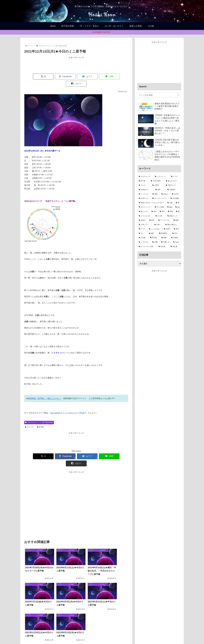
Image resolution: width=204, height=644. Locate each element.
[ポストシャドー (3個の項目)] (145, 207)
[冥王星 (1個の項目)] (154, 238)
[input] (159, 95)
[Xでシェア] (34, 77)
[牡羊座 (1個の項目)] (163, 247)
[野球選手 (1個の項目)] (164, 233)
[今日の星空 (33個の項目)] (157, 181)
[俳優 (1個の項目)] (155, 242)
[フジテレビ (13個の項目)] (144, 194)
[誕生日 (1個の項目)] (143, 220)
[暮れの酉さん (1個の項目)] (173, 225)
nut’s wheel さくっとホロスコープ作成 (68, 406)
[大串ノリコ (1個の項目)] (145, 225)
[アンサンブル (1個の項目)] (165, 220)
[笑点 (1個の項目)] (176, 233)
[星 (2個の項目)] (178, 212)
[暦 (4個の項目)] (178, 203)
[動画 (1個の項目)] (177, 220)
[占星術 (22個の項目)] (158, 185)
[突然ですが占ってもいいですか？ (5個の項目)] (152, 203)
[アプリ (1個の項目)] (142, 229)
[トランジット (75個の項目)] (162, 177)
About (94, 636)
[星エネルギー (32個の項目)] (173, 181)
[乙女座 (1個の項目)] (143, 238)
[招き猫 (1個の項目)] (175, 247)
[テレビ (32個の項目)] (144, 185)
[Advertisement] (76, 65)
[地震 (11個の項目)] (156, 194)
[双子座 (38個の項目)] (143, 181)
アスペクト (30, 420)
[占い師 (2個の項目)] (160, 216)
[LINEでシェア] (97, 77)
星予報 (40, 420)
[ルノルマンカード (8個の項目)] (160, 198)
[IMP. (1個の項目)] (153, 233)
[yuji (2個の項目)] (178, 207)
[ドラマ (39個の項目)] (175, 177)
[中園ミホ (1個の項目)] (166, 242)
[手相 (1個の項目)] (158, 225)
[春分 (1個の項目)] (177, 229)
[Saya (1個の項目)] (176, 242)
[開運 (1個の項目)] (165, 238)
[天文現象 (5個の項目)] (175, 198)
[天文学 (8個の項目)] (176, 194)
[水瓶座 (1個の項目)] (175, 238)
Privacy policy (105, 636)
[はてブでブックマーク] (76, 77)
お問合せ (116, 636)
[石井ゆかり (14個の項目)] (146, 190)
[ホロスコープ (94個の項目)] (145, 177)
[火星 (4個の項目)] (170, 203)
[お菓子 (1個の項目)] (167, 229)
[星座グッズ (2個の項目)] (174, 216)
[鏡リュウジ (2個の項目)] (144, 212)
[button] (118, 77)
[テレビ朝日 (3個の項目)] (160, 207)
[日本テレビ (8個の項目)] (144, 198)
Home (86, 636)
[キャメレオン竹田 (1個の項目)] (147, 247)
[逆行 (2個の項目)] (154, 212)
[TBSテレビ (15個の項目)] (173, 185)
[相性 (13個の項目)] (160, 190)
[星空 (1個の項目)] (152, 220)
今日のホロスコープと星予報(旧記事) (39, 415)
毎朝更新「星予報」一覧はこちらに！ (45, 391)
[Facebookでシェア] (55, 77)
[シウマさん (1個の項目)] (144, 242)
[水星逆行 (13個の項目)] (174, 190)
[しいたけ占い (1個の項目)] (155, 229)
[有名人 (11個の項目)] (165, 194)
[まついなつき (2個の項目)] (146, 216)
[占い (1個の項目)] (142, 233)
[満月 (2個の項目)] (162, 212)
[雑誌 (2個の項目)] (170, 207)
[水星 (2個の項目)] (170, 212)
